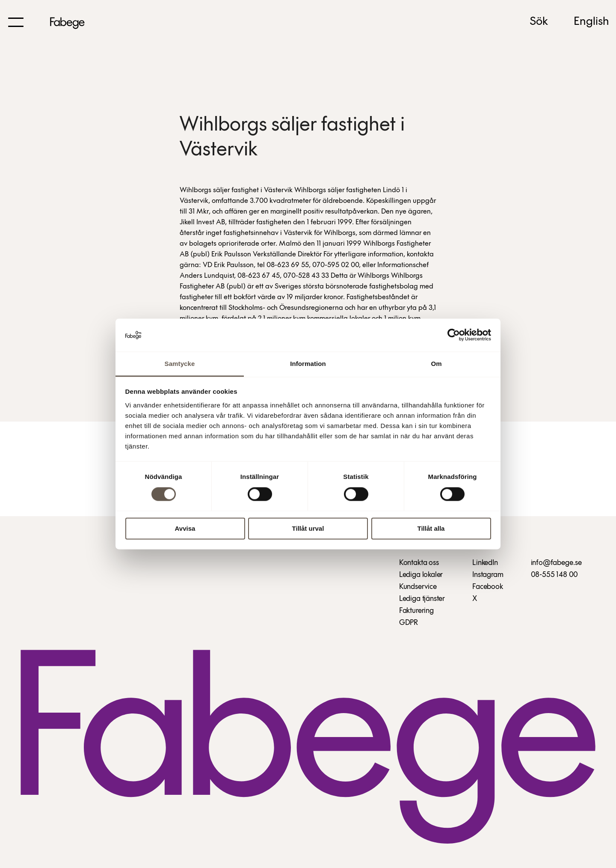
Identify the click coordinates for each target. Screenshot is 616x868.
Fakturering (416, 611)
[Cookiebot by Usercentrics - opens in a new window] (454, 335)
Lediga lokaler (421, 575)
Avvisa (185, 528)
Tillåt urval (308, 528)
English (591, 22)
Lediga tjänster (422, 599)
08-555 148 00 (555, 575)
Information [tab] (308, 364)
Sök (539, 22)
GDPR (409, 623)
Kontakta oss (419, 563)
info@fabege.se (556, 563)
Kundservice (418, 587)
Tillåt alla (431, 528)
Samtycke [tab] (180, 364)
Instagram (488, 575)
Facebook (488, 587)
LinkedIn (485, 563)
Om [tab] (436, 364)
